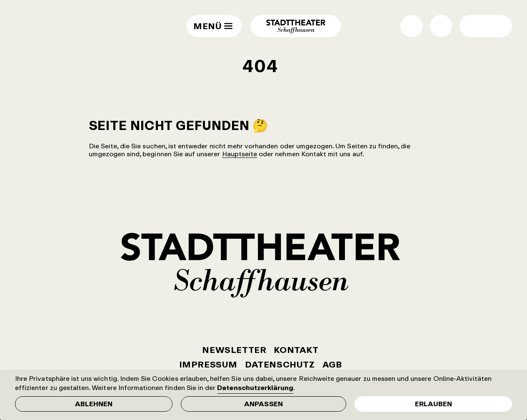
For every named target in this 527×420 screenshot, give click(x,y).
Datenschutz (280, 364)
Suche (441, 26)
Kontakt (296, 350)
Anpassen (263, 404)
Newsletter (234, 350)
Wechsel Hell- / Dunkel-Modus (475, 26)
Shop (411, 26)
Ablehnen (94, 404)
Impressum (208, 364)
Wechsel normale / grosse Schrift (497, 26)
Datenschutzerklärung (255, 387)
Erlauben (433, 404)
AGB (332, 364)
